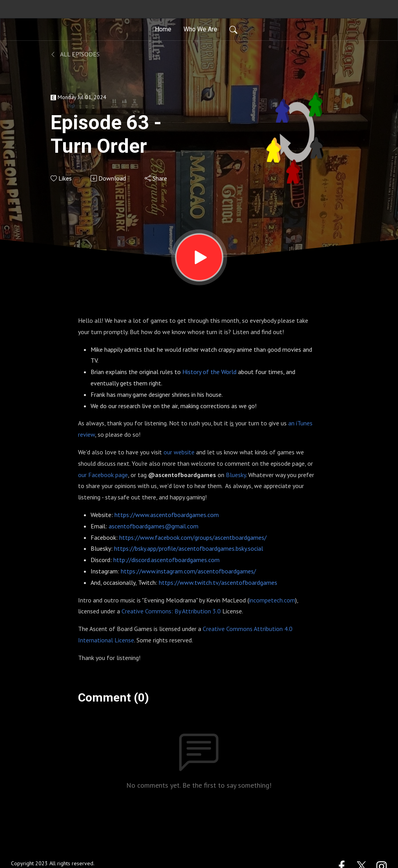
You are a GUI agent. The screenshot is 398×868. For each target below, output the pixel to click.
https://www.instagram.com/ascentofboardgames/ (188, 571)
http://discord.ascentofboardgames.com (166, 560)
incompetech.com (272, 600)
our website (179, 452)
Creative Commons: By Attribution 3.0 (171, 611)
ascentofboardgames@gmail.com (154, 526)
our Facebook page (103, 475)
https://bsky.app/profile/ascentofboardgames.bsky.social (189, 548)
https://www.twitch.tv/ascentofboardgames (218, 582)
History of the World (209, 372)
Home (163, 29)
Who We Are (200, 29)
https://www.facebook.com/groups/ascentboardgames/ (193, 537)
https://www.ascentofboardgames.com (167, 515)
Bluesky (236, 475)
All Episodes (75, 54)
